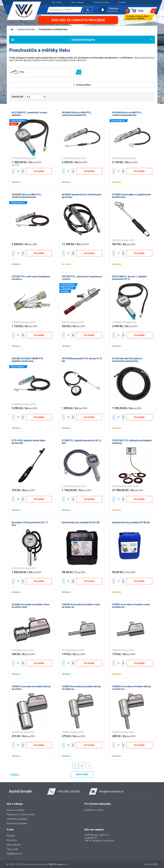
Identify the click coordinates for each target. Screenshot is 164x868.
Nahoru (15, 774)
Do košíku (39, 171)
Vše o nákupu (77, 2)
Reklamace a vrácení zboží (21, 814)
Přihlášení (113, 8)
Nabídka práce (14, 854)
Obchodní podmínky (17, 819)
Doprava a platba (101, 2)
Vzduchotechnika (26, 29)
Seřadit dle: (18, 97)
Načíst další (82, 774)
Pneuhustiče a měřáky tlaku (53, 29)
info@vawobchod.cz (111, 791)
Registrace (112, 11)
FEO (155, 864)
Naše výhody (13, 845)
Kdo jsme (12, 840)
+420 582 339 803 (69, 791)
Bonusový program (17, 823)
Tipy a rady (57, 2)
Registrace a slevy (94, 810)
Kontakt (122, 2)
